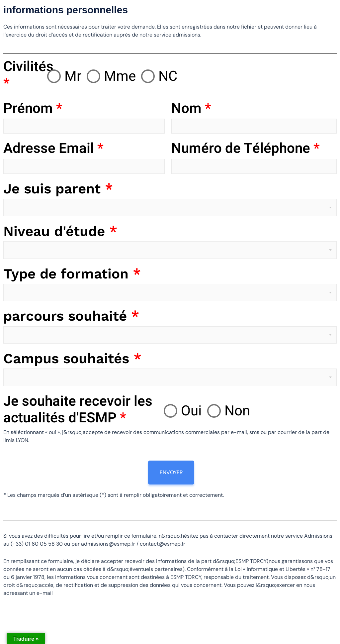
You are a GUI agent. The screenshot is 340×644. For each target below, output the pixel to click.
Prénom (33, 109)
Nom (191, 109)
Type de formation (72, 274)
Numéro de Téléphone (246, 149)
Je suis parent (58, 189)
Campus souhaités (72, 358)
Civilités (25, 75)
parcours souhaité (71, 316)
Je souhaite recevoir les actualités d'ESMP (78, 410)
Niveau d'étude (60, 231)
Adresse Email (53, 149)
